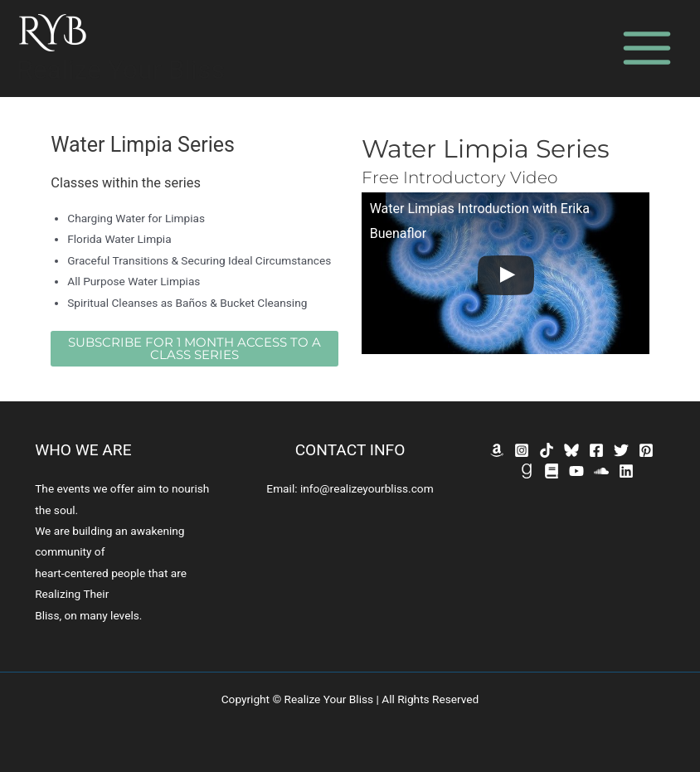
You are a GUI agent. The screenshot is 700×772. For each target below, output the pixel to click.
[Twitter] (621, 450)
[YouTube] (576, 471)
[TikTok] (547, 450)
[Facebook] (596, 450)
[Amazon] (497, 450)
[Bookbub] (552, 471)
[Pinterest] (646, 450)
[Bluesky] (571, 450)
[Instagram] (522, 450)
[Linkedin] (626, 471)
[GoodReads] (527, 471)
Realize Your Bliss (121, 70)
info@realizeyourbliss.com (367, 488)
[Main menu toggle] (647, 49)
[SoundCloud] (601, 471)
